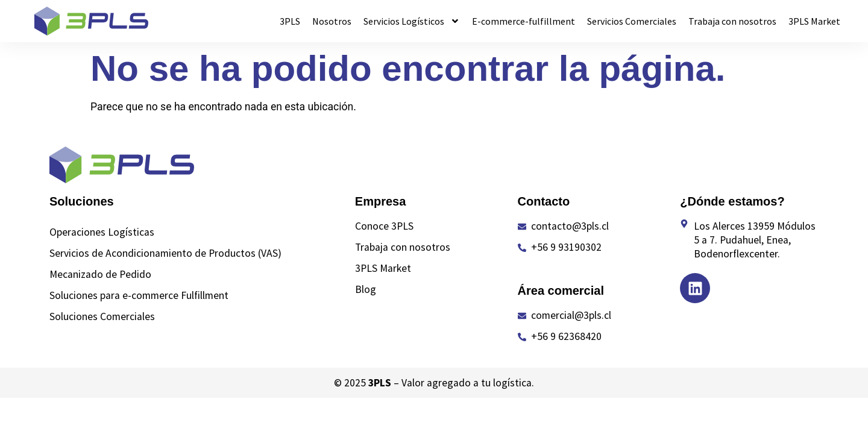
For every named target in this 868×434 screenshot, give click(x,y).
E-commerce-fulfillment (524, 21)
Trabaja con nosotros (732, 21)
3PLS (290, 21)
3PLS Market (814, 21)
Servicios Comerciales (632, 21)
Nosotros (332, 21)
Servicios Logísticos (412, 21)
